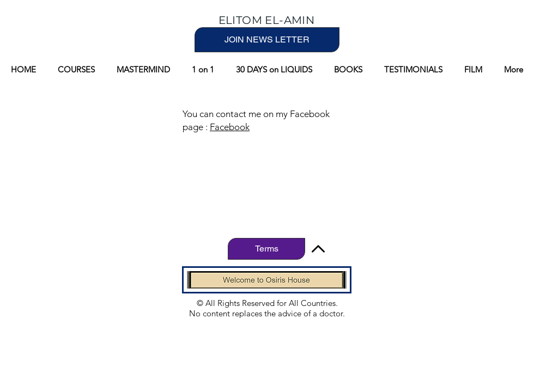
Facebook (230, 127)
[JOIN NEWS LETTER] (267, 40)
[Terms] (266, 249)
